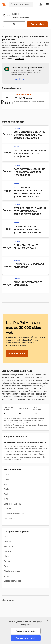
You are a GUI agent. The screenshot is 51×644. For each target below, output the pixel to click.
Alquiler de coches (12, 571)
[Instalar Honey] (18, 79)
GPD (6, 499)
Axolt (6, 494)
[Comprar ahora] (37, 24)
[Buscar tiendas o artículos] (21, 4)
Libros (7, 576)
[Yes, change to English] (26, 638)
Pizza (6, 537)
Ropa (6, 566)
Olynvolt (7, 509)
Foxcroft (8, 474)
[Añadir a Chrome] (17, 353)
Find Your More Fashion (14, 514)
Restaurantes (10, 542)
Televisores (9, 546)
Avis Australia (10, 519)
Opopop (7, 479)
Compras (8, 561)
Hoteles (7, 551)
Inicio (4, 600)
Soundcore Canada (12, 504)
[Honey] (4, 4)
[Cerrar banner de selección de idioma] (47, 620)
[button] (47, 4)
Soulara (7, 489)
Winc (6, 484)
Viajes (7, 556)
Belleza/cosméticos (12, 581)
